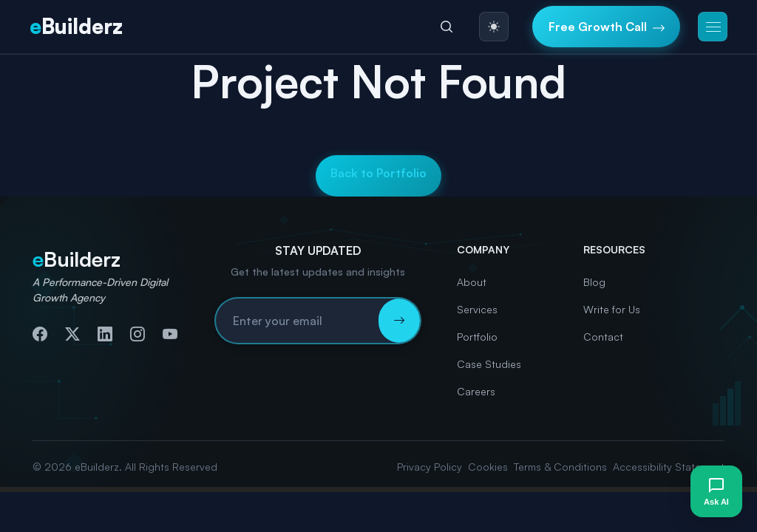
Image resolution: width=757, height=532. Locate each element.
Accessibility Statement (669, 467)
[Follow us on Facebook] (40, 334)
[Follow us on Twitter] (72, 334)
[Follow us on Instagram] (138, 334)
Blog (594, 282)
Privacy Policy (430, 467)
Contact (603, 337)
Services (477, 309)
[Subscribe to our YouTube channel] (170, 334)
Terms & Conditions (560, 467)
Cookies (488, 467)
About (472, 282)
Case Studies (489, 364)
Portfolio (477, 337)
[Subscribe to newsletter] (399, 321)
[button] (713, 27)
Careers (476, 391)
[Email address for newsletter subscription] (297, 321)
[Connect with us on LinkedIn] (105, 334)
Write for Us (612, 309)
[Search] (447, 27)
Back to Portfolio (378, 173)
